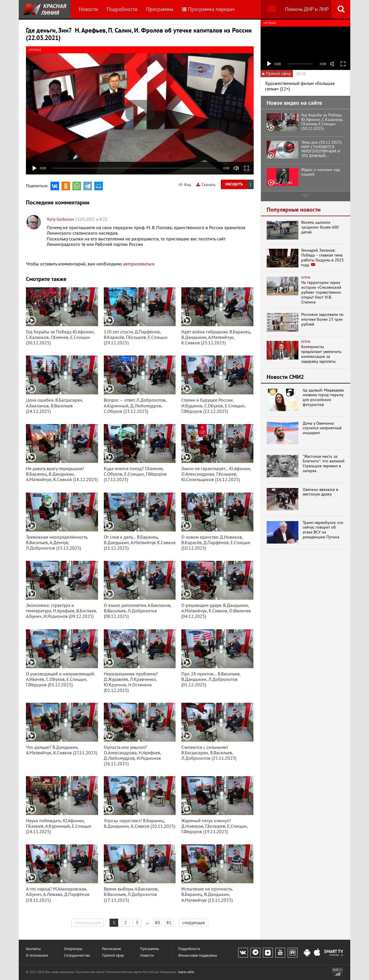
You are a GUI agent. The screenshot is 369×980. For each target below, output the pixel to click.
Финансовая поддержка (197, 955)
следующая (194, 922)
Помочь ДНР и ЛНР (307, 9)
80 (157, 922)
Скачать (206, 185)
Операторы (73, 949)
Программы (160, 9)
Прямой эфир (113, 955)
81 (169, 922)
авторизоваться (139, 264)
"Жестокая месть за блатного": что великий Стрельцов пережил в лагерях (324, 464)
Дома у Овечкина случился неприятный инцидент (322, 428)
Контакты (33, 949)
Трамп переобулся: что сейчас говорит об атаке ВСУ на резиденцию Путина (323, 530)
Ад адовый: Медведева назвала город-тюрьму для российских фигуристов (323, 397)
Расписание (112, 949)
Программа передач (208, 9)
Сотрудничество (77, 955)
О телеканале (37, 955)
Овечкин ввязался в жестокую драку (320, 492)
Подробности (122, 9)
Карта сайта (186, 972)
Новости (89, 9)
